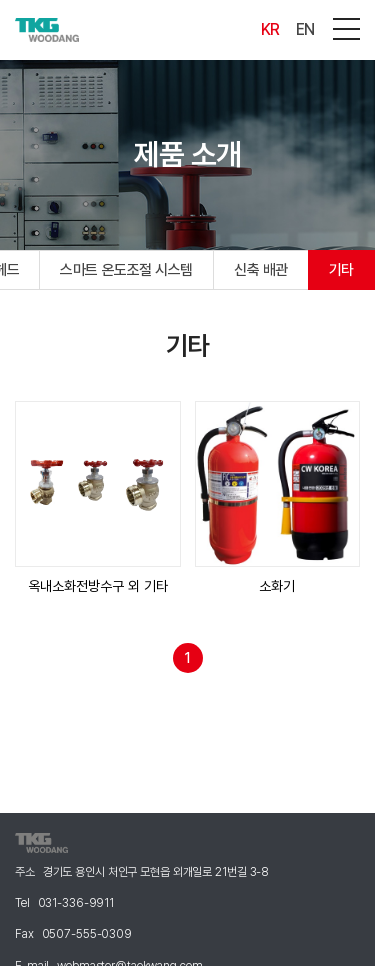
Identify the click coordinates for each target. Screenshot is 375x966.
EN (305, 29)
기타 (341, 270)
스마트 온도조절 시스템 (126, 270)
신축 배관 (261, 270)
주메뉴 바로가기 (0, 0)
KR (270, 29)
